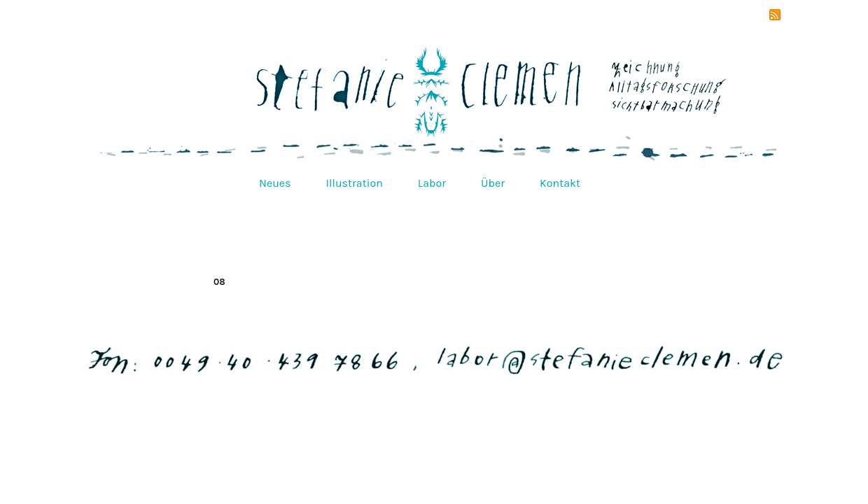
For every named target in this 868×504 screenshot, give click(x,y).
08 (219, 282)
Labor (432, 183)
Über (493, 183)
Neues (275, 183)
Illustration (354, 183)
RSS (775, 15)
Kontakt (560, 183)
